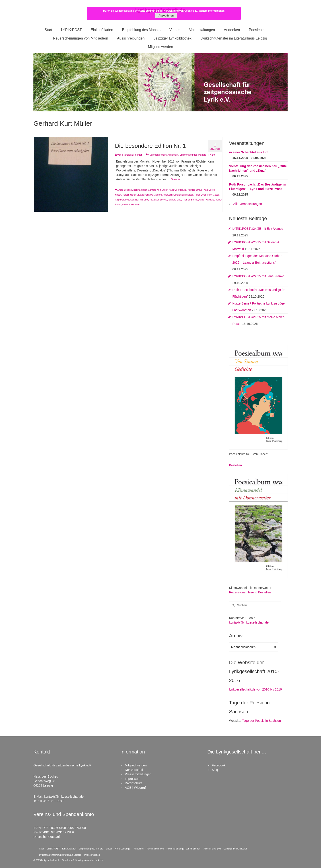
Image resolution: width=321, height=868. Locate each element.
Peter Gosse (213, 195)
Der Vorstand (134, 770)
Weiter (176, 179)
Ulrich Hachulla (207, 200)
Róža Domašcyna (158, 200)
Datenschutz (134, 783)
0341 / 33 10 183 (52, 801)
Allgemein (173, 155)
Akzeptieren (166, 16)
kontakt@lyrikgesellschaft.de (249, 622)
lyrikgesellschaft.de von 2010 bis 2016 (256, 689)
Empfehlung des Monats (193, 155)
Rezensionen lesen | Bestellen (250, 592)
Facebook (219, 765)
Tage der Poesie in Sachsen (261, 721)
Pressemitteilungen (138, 774)
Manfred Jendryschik (164, 195)
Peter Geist (200, 195)
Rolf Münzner (142, 200)
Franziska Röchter (132, 155)
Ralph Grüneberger (124, 200)
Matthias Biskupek (184, 195)
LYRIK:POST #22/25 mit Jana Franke (258, 276)
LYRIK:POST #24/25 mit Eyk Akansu (258, 229)
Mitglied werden (136, 765)
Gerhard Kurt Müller (158, 190)
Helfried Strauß (195, 190)
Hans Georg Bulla (178, 190)
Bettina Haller (140, 190)
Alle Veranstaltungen (248, 204)
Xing (215, 770)
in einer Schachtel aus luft (249, 152)
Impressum (133, 779)
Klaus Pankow (145, 195)
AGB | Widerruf (135, 788)
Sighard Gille (175, 200)
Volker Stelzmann (131, 205)
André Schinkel (125, 190)
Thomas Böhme (190, 200)
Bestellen (236, 465)
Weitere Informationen (212, 11)
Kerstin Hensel (130, 195)
